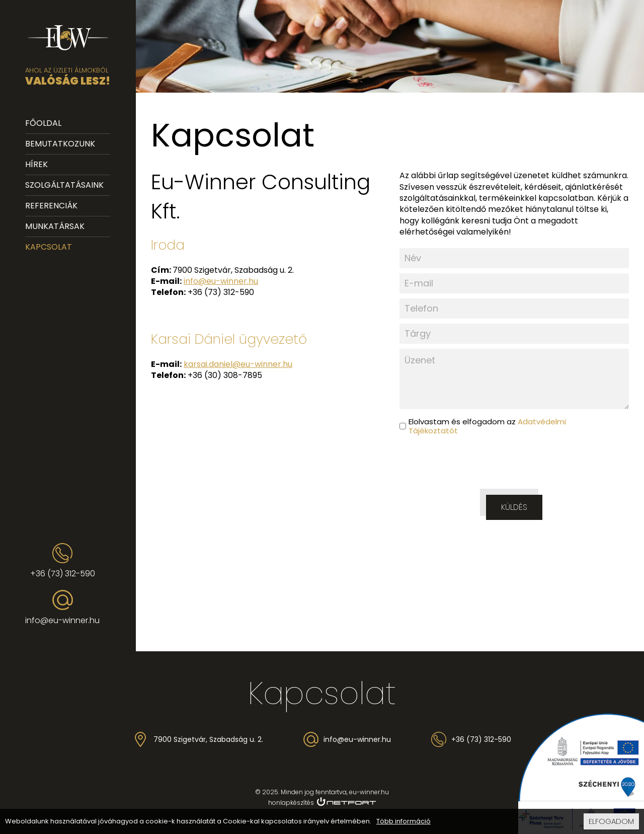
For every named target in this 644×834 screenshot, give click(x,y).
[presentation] (514, 465)
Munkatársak (55, 226)
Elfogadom (611, 821)
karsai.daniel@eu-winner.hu (238, 364)
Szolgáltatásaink (64, 185)
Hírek (36, 164)
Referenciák (51, 206)
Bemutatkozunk (60, 144)
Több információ (404, 821)
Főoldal (43, 123)
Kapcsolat (49, 247)
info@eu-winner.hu (62, 620)
